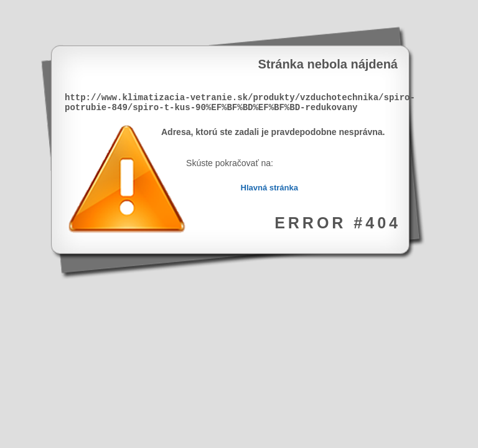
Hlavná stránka (270, 188)
